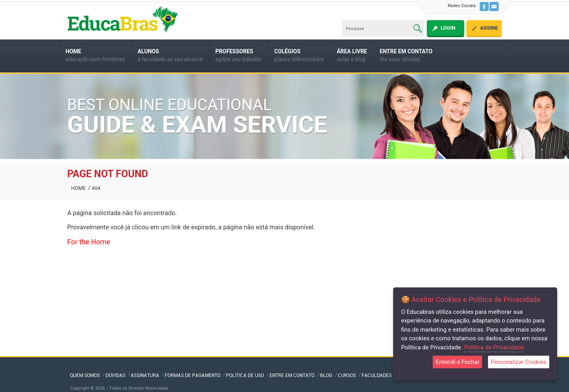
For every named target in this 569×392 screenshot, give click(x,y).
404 (96, 188)
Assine (489, 28)
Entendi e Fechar (457, 362)
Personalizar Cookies (519, 362)
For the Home (89, 242)
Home (78, 188)
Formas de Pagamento (193, 375)
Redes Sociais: (462, 5)
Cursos (347, 375)
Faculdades (377, 375)
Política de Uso (245, 375)
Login (448, 28)
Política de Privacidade (494, 347)
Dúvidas (115, 375)
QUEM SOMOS (85, 375)
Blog (326, 375)
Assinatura (145, 375)
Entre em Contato (292, 375)
